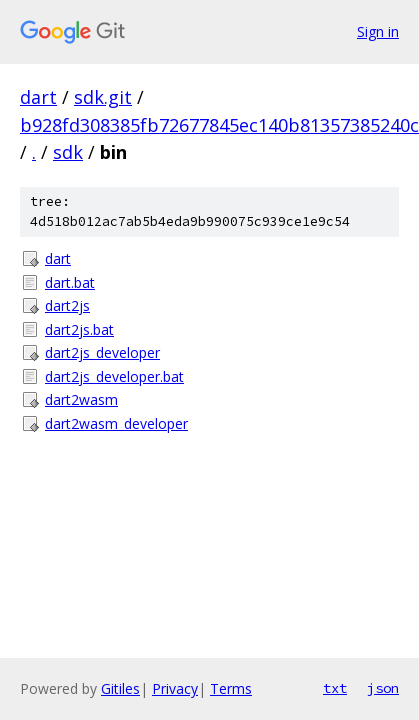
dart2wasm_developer (116, 423)
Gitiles (120, 688)
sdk (68, 152)
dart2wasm (81, 399)
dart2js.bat (79, 329)
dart (38, 97)
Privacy (175, 688)
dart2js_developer (102, 352)
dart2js (67, 305)
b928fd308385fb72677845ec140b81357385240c (219, 125)
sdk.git (103, 97)
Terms (231, 688)
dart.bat (70, 282)
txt (335, 688)
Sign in (378, 31)
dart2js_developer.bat (114, 376)
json (383, 688)
